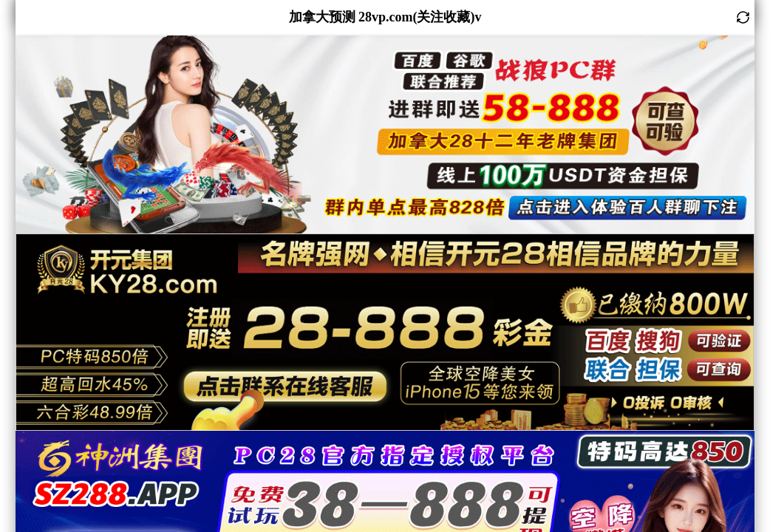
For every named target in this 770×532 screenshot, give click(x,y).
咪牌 (136, 107)
